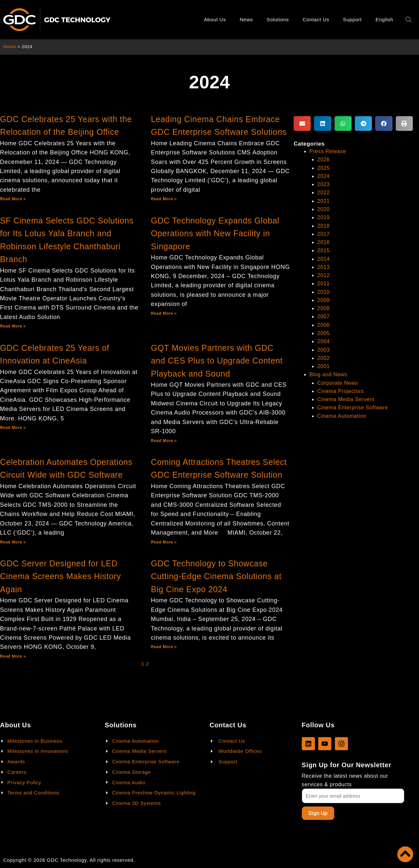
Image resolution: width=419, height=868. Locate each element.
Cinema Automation (342, 416)
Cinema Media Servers (346, 399)
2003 (323, 350)
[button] (302, 124)
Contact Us (316, 19)
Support (352, 19)
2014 (323, 259)
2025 (323, 168)
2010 (323, 292)
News (246, 19)
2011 (323, 283)
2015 (323, 250)
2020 (323, 209)
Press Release (328, 151)
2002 (323, 358)
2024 (323, 176)
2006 (323, 325)
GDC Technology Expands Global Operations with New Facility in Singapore (215, 233)
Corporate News (338, 383)
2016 (323, 242)
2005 (323, 333)
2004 (323, 341)
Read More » (13, 199)
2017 (323, 234)
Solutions (278, 19)
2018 (323, 226)
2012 (323, 275)
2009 (323, 300)
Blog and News (328, 374)
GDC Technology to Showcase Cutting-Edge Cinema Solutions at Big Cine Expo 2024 (216, 576)
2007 (323, 317)
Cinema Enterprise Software (353, 407)
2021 (323, 201)
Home (10, 47)
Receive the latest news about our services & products (345, 780)
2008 (323, 308)
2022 (323, 193)
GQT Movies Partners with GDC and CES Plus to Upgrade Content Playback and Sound (217, 361)
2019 (323, 217)
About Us (215, 19)
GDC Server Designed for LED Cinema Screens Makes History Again (61, 576)
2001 (323, 366)
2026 (323, 159)
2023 (323, 184)
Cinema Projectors (341, 391)
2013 (323, 267)
